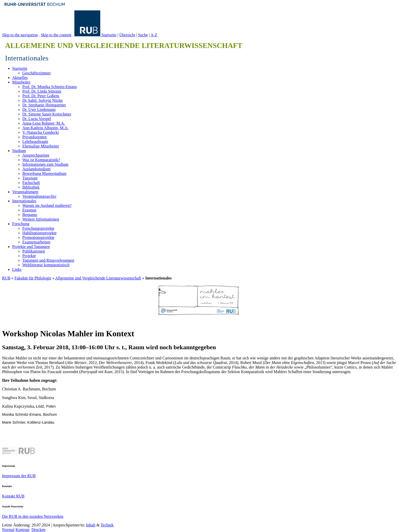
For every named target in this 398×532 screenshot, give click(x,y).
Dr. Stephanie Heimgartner (44, 105)
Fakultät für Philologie (33, 278)
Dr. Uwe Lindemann (39, 110)
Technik (107, 525)
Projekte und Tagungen (31, 247)
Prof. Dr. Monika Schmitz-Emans (50, 87)
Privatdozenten (35, 137)
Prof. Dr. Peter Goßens (41, 96)
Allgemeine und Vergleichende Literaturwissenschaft (98, 278)
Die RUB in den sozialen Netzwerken (33, 516)
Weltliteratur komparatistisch (46, 265)
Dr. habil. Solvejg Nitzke (43, 100)
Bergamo (30, 215)
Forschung (21, 224)
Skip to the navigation (20, 35)
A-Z (154, 35)
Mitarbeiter (21, 82)
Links (17, 269)
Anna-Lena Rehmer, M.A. (44, 123)
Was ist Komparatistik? (41, 160)
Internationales (24, 201)
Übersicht (127, 35)
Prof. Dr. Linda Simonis (42, 91)
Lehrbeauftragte (35, 142)
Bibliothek (31, 187)
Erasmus (29, 210)
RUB (6, 278)
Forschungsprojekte (38, 228)
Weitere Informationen (41, 219)
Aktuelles (20, 78)
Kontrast (22, 530)
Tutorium (30, 178)
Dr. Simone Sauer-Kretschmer (47, 114)
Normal (8, 530)
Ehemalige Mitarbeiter (41, 146)
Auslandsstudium (36, 169)
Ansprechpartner (36, 155)
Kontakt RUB (13, 496)
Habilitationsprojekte (39, 233)
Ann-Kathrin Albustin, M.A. (45, 128)
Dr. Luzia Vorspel (37, 119)
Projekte (29, 256)
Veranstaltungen (25, 192)
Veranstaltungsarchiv (39, 196)
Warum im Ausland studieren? (47, 205)
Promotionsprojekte (38, 237)
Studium (19, 151)
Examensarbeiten (36, 242)
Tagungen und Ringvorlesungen (48, 260)
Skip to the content (56, 35)
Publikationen (34, 251)
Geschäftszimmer (37, 73)
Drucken (38, 530)
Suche (143, 35)
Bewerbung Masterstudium (44, 173)
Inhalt (91, 525)
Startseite (109, 35)
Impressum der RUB (19, 476)
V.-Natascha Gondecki (41, 132)
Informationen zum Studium (45, 164)
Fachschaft (31, 183)
